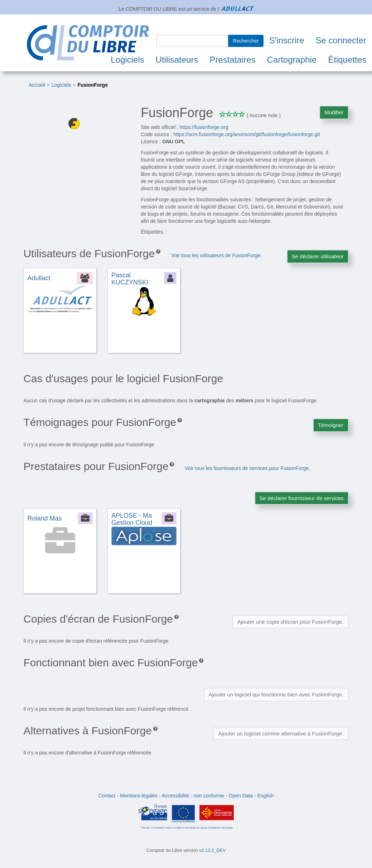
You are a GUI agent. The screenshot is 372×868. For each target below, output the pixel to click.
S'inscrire (287, 40)
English (266, 796)
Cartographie (292, 60)
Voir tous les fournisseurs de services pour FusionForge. (247, 468)
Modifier (334, 112)
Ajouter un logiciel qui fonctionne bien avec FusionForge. (276, 694)
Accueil (37, 85)
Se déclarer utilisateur (318, 256)
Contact (107, 796)
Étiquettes (347, 60)
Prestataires (232, 60)
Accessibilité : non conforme (193, 796)
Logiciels (127, 60)
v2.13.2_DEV (212, 850)
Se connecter (341, 40)
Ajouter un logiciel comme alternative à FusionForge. (281, 733)
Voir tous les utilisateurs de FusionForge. (216, 255)
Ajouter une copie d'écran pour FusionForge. (290, 622)
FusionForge (93, 85)
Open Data (241, 796)
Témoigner (331, 425)
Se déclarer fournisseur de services (302, 498)
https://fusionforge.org (204, 127)
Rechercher (246, 41)
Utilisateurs (177, 60)
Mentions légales (139, 796)
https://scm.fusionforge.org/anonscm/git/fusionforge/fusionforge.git (247, 134)
